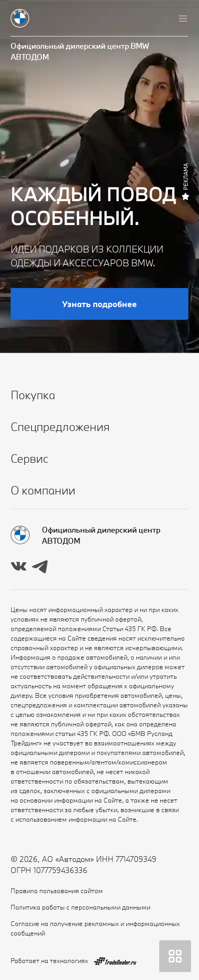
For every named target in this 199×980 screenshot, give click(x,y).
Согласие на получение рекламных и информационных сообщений (95, 928)
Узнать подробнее (99, 304)
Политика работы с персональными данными (80, 907)
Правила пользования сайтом (57, 891)
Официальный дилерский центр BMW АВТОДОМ (80, 51)
